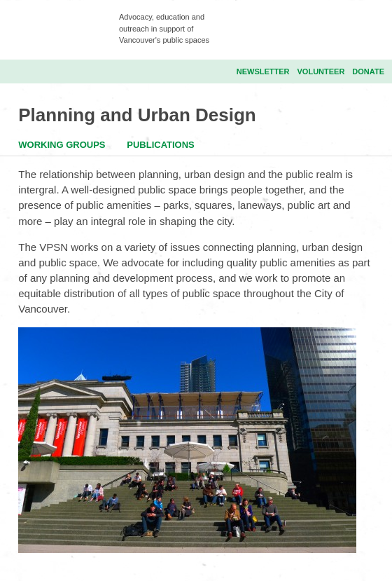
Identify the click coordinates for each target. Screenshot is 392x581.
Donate (368, 71)
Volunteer (321, 71)
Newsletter (263, 71)
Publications (161, 145)
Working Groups (62, 145)
